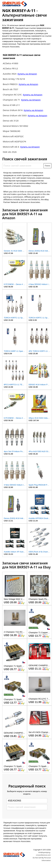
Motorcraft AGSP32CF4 (14, 141)
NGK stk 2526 (10, 152)
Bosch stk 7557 (10, 89)
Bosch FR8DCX (10, 84)
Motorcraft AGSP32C (13, 136)
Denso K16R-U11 (11, 105)
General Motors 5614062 (15, 126)
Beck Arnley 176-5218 (14, 79)
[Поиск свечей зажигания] (23, 166)
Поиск (47, 166)
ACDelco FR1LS (10, 68)
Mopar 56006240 (11, 131)
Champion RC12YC (12, 95)
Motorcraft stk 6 (11, 147)
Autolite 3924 (10, 74)
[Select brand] (27, 801)
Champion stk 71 (11, 100)
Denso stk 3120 (11, 121)
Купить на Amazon (27, 74)
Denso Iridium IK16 (13, 110)
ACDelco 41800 (10, 63)
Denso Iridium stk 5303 (15, 115)
